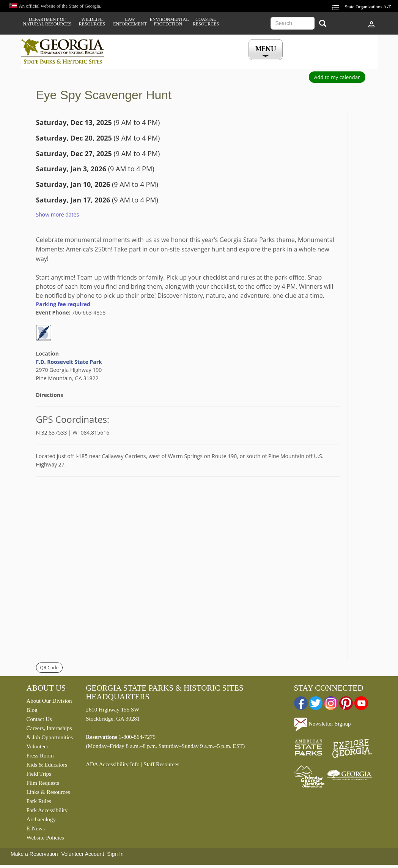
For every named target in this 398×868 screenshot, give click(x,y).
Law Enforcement (130, 22)
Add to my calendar (337, 77)
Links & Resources (48, 792)
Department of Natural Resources (47, 22)
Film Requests (43, 783)
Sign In (115, 854)
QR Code (50, 668)
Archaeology (41, 819)
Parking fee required (63, 304)
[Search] (323, 24)
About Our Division (49, 701)
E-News (36, 828)
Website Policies (45, 838)
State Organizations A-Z (368, 7)
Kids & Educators (47, 765)
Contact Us (39, 719)
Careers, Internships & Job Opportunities (50, 733)
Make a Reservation (34, 854)
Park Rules (39, 801)
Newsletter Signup (322, 724)
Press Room (40, 756)
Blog (32, 710)
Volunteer (38, 746)
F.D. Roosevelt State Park (69, 362)
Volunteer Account (83, 854)
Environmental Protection (168, 22)
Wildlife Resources (92, 22)
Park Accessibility (47, 810)
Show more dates (58, 214)
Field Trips (39, 774)
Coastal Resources (206, 22)
